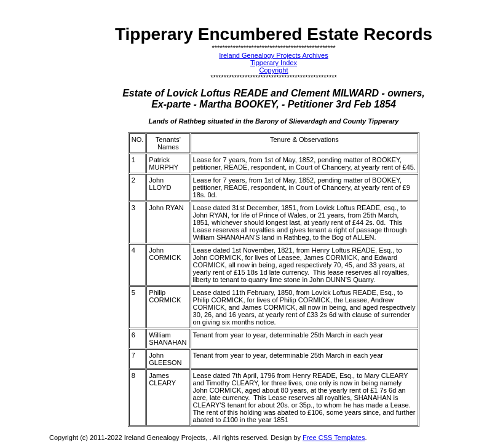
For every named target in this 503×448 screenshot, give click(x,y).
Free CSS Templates (334, 438)
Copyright (273, 70)
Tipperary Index (274, 63)
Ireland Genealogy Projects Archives (273, 55)
